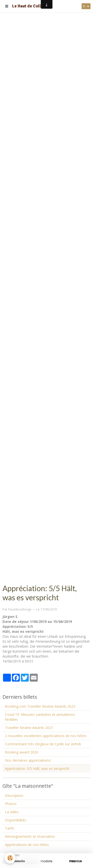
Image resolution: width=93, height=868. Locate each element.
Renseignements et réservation (30, 836)
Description (14, 796)
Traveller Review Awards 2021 (29, 728)
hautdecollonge (20, 609)
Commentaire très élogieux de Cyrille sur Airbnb (43, 744)
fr (84, 6)
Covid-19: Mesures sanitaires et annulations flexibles (40, 717)
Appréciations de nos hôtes (27, 845)
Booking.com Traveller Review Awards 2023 (40, 706)
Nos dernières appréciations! (28, 760)
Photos (11, 804)
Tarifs (10, 828)
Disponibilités (16, 820)
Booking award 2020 (22, 752)
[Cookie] (10, 858)
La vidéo (12, 812)
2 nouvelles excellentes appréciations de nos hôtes (46, 736)
